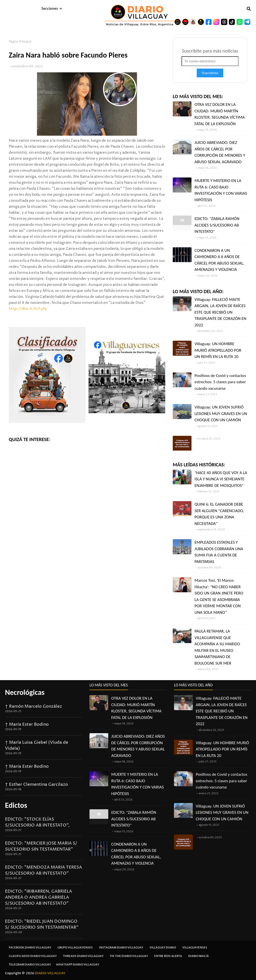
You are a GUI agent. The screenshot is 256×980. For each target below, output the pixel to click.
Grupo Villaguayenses (75, 948)
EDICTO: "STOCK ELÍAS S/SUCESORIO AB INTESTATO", (37, 822)
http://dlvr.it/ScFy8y (28, 309)
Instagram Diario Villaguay (121, 948)
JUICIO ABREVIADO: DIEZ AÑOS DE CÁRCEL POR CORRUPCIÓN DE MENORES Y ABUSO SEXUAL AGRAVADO (220, 152)
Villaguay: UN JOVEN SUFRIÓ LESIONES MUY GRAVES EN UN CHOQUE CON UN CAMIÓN (221, 414)
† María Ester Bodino (27, 724)
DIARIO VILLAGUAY (50, 973)
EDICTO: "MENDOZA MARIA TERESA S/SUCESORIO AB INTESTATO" (43, 870)
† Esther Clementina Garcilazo (36, 785)
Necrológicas (25, 692)
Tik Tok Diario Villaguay (129, 956)
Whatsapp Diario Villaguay (78, 965)
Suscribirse (210, 73)
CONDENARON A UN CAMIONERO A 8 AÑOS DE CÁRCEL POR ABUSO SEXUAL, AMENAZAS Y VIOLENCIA (219, 260)
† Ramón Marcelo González (33, 706)
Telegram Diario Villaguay (30, 965)
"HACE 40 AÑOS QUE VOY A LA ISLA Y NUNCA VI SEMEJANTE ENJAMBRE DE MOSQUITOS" (221, 479)
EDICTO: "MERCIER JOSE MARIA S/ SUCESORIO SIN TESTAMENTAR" (41, 846)
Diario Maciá (198, 956)
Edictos (16, 805)
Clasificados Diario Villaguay (33, 956)
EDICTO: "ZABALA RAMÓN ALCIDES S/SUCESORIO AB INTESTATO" (217, 225)
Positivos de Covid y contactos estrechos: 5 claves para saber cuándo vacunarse (220, 382)
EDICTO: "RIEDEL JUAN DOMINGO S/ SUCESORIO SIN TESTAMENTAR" (42, 924)
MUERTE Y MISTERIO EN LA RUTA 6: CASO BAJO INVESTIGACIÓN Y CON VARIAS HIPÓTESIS (221, 190)
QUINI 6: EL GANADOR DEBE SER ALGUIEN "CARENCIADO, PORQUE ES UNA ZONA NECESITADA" (219, 514)
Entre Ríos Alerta (168, 956)
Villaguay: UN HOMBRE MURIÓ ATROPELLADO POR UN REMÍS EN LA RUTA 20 (218, 350)
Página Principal (20, 42)
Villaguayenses (195, 948)
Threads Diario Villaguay (83, 956)
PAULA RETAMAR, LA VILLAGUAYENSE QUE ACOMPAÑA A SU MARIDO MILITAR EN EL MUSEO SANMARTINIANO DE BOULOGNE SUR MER (217, 647)
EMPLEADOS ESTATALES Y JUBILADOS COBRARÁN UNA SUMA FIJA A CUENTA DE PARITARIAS (219, 552)
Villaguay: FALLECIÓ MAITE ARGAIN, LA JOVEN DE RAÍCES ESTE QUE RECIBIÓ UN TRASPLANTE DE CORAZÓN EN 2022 (220, 312)
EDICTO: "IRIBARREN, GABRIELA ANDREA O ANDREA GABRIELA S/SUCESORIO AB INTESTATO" (38, 897)
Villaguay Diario (163, 948)
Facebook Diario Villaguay (30, 948)
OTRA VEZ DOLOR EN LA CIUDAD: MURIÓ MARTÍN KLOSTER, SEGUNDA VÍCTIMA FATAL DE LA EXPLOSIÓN (220, 114)
